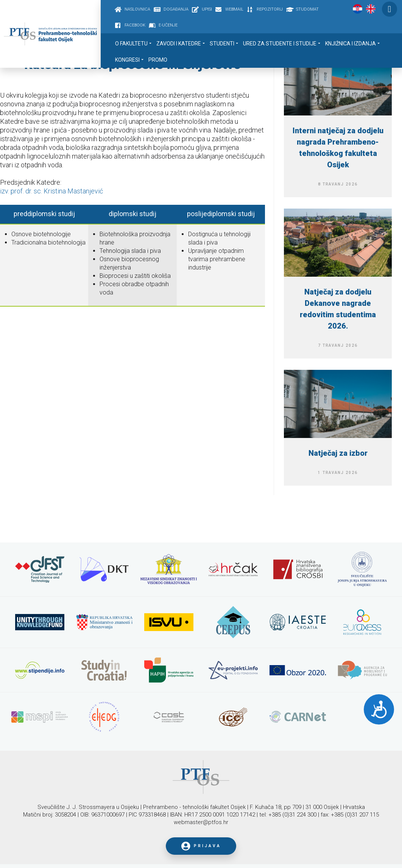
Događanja (176, 9)
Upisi (207, 9)
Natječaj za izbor (338, 453)
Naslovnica (137, 9)
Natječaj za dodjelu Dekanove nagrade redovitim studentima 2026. (338, 309)
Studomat (307, 9)
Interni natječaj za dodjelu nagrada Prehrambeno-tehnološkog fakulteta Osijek (338, 148)
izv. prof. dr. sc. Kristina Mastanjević (51, 191)
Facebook (135, 25)
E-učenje (168, 25)
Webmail (234, 9)
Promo (158, 60)
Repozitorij (270, 9)
